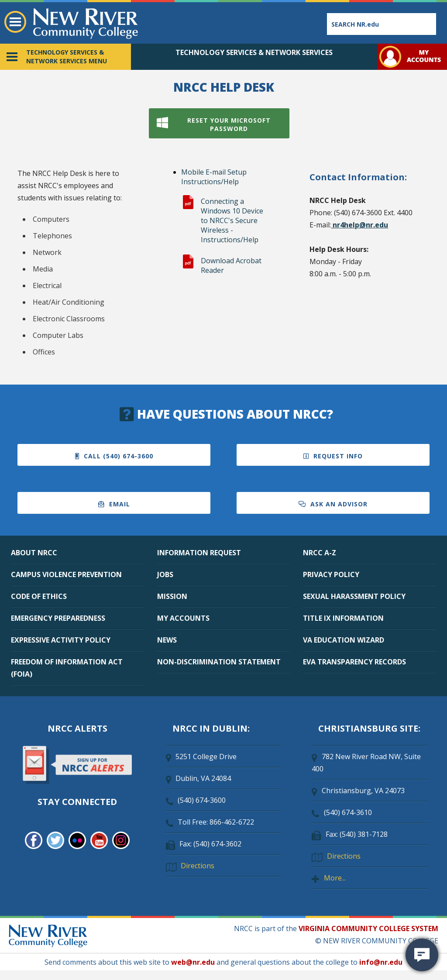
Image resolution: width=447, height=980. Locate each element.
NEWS (167, 640)
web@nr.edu (193, 962)
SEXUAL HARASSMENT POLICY (354, 596)
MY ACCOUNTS (183, 618)
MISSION (172, 596)
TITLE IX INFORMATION (343, 618)
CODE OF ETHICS (39, 596)
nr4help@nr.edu (359, 225)
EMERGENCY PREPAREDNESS (58, 618)
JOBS (165, 574)
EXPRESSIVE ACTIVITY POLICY (61, 640)
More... (335, 878)
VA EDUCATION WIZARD (344, 640)
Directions (198, 866)
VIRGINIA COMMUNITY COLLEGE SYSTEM (368, 928)
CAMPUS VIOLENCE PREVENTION (66, 574)
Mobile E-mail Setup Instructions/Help (214, 177)
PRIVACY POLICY (331, 574)
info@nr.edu (381, 962)
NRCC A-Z (320, 553)
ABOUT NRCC (34, 553)
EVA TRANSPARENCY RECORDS (354, 662)
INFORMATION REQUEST (199, 553)
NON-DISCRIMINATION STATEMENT (219, 662)
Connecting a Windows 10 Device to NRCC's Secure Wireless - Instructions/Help (232, 220)
